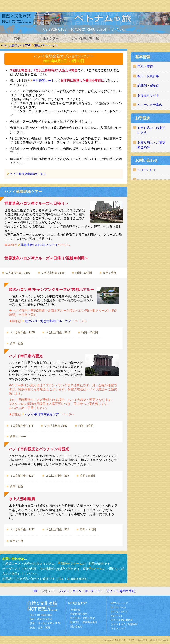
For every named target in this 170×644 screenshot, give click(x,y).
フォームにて (147, 170)
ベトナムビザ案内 (150, 105)
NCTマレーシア (119, 603)
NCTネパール (118, 607)
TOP (17, 39)
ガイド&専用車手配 (85, 39)
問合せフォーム (71, 564)
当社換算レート (44, 81)
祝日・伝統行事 (148, 76)
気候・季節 (145, 66)
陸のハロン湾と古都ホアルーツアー (50, 321)
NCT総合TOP (77, 603)
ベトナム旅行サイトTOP (16, 45)
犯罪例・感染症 (148, 86)
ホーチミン (93, 591)
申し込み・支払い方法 (83, 618)
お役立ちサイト (148, 95)
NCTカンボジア (119, 612)
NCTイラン (117, 616)
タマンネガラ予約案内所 (124, 624)
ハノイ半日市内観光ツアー (43, 414)
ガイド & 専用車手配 (121, 591)
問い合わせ (76, 626)
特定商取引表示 (79, 614)
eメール (97, 569)
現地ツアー (51, 39)
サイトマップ (118, 628)
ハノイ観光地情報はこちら (28, 174)
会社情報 (75, 610)
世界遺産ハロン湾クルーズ (39, 245)
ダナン (77, 591)
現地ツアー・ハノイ (46, 45)
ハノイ (65, 591)
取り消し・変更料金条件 (84, 622)
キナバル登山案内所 (122, 620)
